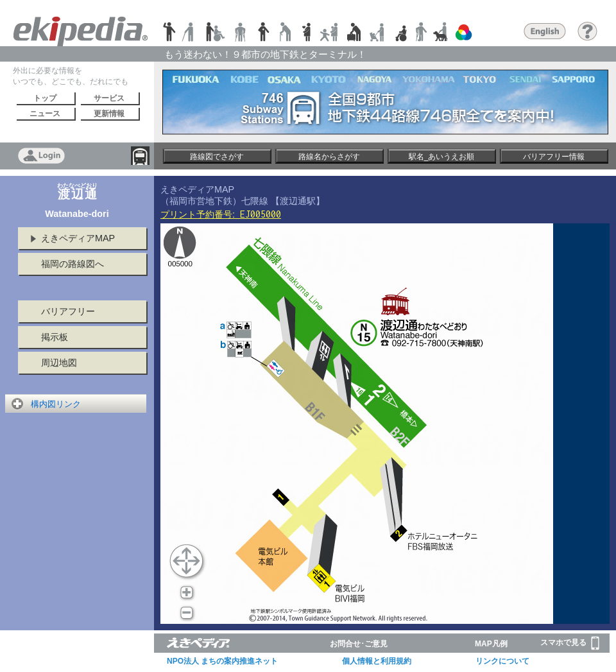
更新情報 (109, 114)
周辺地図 (59, 363)
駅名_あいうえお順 (442, 157)
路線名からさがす (329, 157)
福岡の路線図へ (73, 264)
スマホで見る (570, 643)
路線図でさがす (217, 157)
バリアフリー (68, 311)
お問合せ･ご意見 (359, 644)
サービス (109, 98)
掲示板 (55, 337)
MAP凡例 (491, 644)
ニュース (45, 114)
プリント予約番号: (221, 214)
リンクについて (502, 661)
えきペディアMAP (78, 238)
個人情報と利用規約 (377, 661)
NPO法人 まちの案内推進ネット (222, 661)
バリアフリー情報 (554, 157)
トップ (45, 98)
